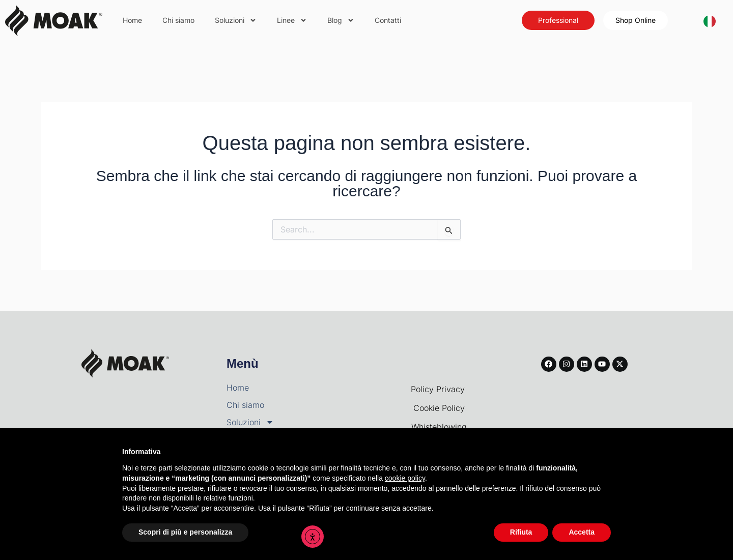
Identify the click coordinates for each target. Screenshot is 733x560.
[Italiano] (710, 20)
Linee (292, 20)
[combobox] (710, 21)
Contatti (388, 20)
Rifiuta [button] (521, 532)
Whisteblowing (439, 427)
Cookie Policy (439, 408)
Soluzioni (236, 20)
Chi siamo (178, 20)
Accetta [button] (582, 532)
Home (132, 20)
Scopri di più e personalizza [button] (185, 532)
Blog (341, 20)
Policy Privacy (439, 389)
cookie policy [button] (405, 478)
